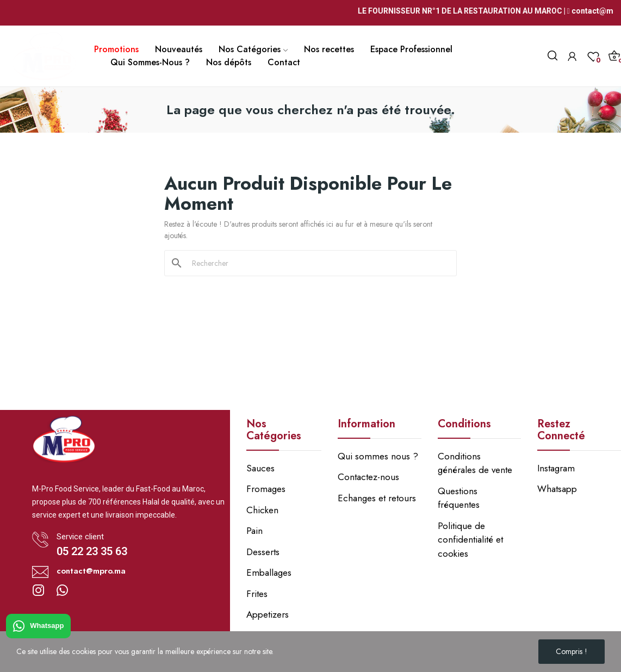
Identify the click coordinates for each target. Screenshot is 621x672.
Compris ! (572, 651)
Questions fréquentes (459, 498)
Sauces (260, 468)
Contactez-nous (368, 477)
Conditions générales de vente (475, 463)
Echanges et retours (377, 498)
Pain (254, 531)
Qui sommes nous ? (378, 456)
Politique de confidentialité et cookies (470, 540)
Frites (257, 594)
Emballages (269, 573)
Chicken (262, 510)
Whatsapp (39, 626)
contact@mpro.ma (91, 571)
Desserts (263, 552)
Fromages (266, 489)
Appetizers (268, 614)
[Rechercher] (317, 263)
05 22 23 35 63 (92, 551)
